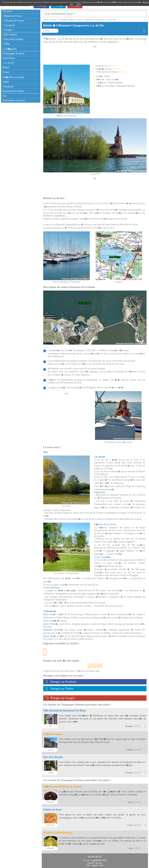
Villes (6, 44)
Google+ (8, 30)
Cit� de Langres (53, 734)
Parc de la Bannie (53, 757)
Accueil (7, 11)
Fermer (79, 4)
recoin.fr (96, 856)
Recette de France (13, 21)
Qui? (88, 865)
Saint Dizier (9, 58)
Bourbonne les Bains (13, 91)
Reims (6, 67)
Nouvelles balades (13, 39)
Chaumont (8, 86)
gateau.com (100, 860)
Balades (91, 863)
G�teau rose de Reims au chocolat (63, 787)
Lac (4, 96)
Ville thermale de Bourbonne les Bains (65, 711)
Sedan (6, 82)
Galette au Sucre (53, 810)
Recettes (99, 863)
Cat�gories (10, 49)
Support (95, 865)
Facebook (9, 25)
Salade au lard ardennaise (58, 833)
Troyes (6, 72)
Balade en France (12, 16)
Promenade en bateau (14, 100)
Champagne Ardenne (13, 53)
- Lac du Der (8, 63)
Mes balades (10, 35)
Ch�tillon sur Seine (13, 77)
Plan (102, 865)
